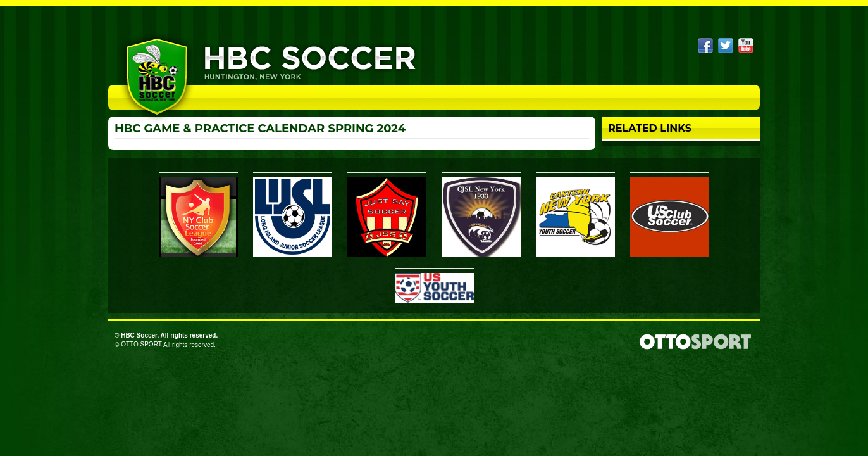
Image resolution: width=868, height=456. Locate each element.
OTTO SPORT (141, 344)
